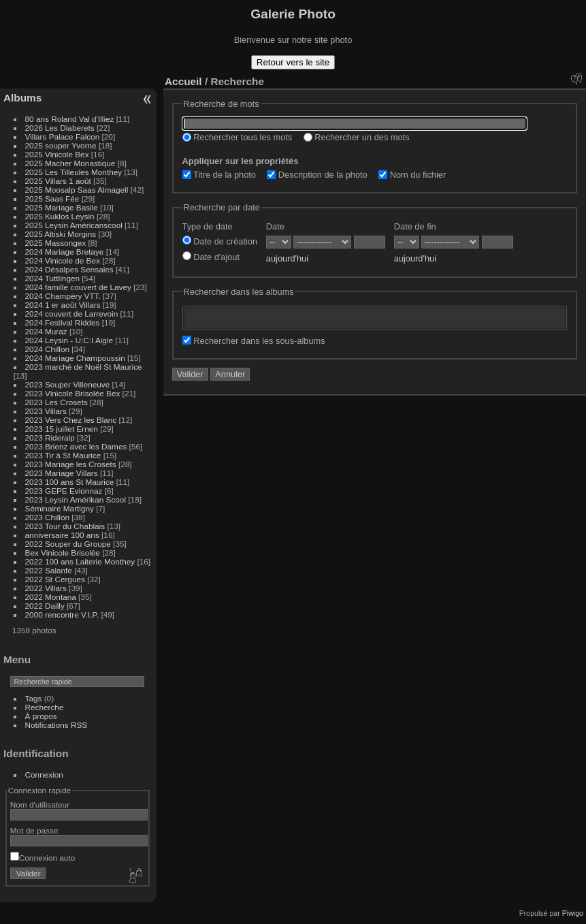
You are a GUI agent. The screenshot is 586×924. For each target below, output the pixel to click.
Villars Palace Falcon (63, 137)
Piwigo (573, 913)
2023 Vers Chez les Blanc (71, 420)
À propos (41, 716)
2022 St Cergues (55, 579)
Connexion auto (43, 858)
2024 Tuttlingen (52, 278)
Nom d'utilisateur (40, 804)
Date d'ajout (211, 257)
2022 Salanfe (49, 570)
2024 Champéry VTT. (63, 296)
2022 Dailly (46, 606)
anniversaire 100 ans (62, 535)
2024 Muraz (46, 331)
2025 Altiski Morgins (61, 234)
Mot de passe (34, 830)
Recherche (45, 707)
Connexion (44, 775)
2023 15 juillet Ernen (62, 429)
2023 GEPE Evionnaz (64, 491)
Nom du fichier (412, 175)
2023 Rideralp (50, 437)
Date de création (220, 241)
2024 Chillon (47, 349)
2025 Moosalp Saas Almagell (78, 190)
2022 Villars (46, 588)
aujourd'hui (287, 258)
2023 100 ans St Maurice (70, 482)
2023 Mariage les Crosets (71, 464)
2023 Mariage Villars (62, 473)
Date (275, 226)
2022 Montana (51, 597)
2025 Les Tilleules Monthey (74, 172)
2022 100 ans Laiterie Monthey (80, 561)
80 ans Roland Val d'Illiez (70, 119)
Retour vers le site (293, 62)
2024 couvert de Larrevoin (72, 314)
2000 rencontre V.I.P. (62, 615)
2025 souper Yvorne (61, 145)
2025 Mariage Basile (62, 207)
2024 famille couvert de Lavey (78, 287)
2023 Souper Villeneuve (68, 384)
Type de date (208, 226)
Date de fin (415, 226)
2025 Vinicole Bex (57, 154)
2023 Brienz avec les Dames (76, 446)
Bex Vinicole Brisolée (63, 553)
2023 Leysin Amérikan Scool (76, 499)
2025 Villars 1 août (58, 181)
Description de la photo (317, 175)
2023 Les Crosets (58, 402)
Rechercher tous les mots (238, 137)
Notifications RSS (56, 725)
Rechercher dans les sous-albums (254, 341)
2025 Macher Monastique (70, 163)
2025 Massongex (56, 243)
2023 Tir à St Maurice (63, 455)
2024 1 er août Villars (63, 305)
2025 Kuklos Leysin (60, 216)
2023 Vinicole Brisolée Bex (73, 393)
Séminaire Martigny (60, 508)
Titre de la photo (219, 175)
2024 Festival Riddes (63, 322)
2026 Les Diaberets (60, 128)
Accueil (183, 81)
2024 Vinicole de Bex (63, 260)
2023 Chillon (47, 517)
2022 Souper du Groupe (68, 544)
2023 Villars (46, 411)
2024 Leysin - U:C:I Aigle (69, 340)
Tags (34, 698)
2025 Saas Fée (53, 198)
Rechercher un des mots (357, 137)
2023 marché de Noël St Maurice (84, 367)
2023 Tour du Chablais (65, 526)
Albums (22, 98)
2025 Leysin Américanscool (74, 225)
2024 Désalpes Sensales (69, 269)
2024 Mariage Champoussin (75, 358)
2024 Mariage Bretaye (65, 252)
